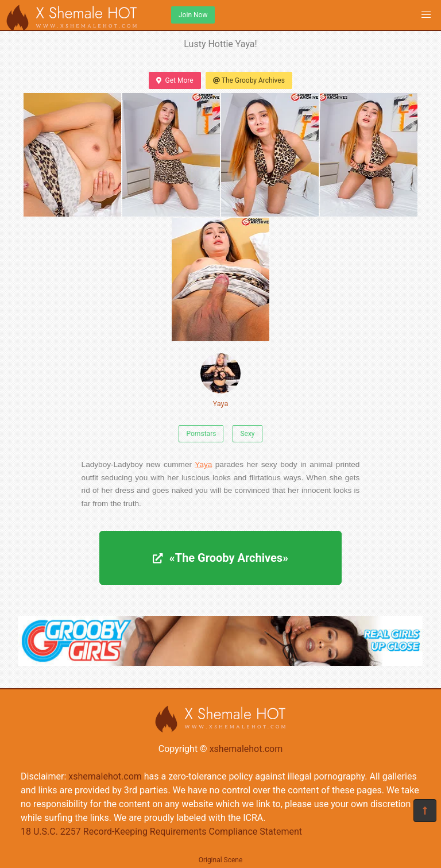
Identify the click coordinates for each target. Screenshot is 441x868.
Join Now (193, 15)
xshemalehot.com (246, 749)
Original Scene (221, 860)
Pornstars (201, 434)
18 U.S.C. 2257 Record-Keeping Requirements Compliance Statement (161, 832)
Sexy (247, 434)
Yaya (220, 381)
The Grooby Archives (249, 80)
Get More (175, 80)
